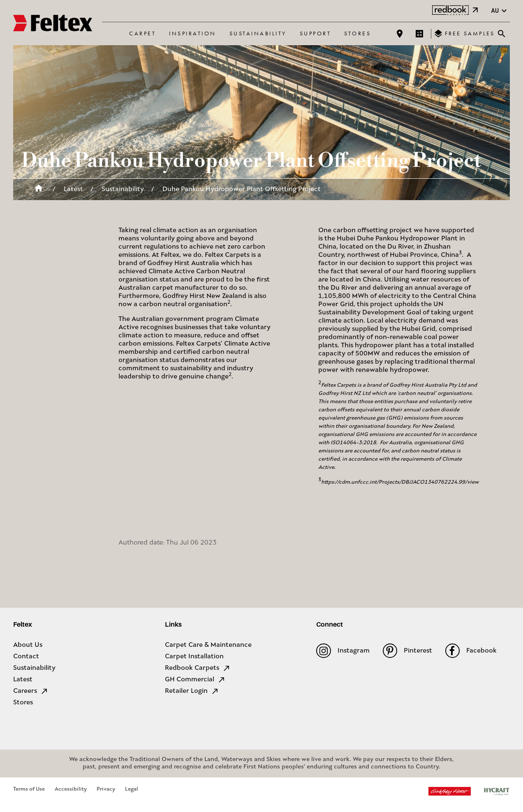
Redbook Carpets (198, 668)
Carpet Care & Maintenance (208, 645)
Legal (132, 789)
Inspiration (193, 33)
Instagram (343, 651)
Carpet (142, 33)
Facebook (471, 651)
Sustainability (258, 33)
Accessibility (71, 789)
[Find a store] (400, 34)
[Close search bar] (502, 34)
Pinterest (407, 651)
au (500, 11)
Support (316, 33)
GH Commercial (195, 680)
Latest (73, 189)
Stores (358, 33)
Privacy (106, 789)
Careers (31, 691)
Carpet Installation (194, 657)
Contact (26, 657)
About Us (28, 645)
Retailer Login (192, 691)
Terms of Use (29, 789)
